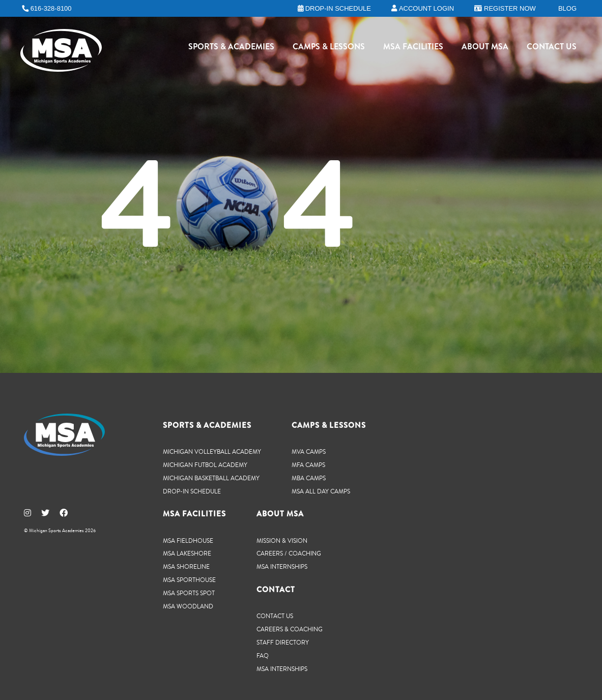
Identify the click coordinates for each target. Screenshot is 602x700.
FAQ (263, 655)
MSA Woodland (188, 606)
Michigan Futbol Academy (205, 465)
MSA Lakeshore (187, 553)
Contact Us (552, 49)
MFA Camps (308, 465)
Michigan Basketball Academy (211, 478)
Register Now (510, 8)
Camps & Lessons (329, 49)
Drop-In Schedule (192, 491)
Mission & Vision (282, 541)
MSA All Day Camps (321, 491)
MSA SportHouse (189, 580)
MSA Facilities (413, 49)
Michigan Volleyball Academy (212, 451)
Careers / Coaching (289, 553)
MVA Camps (309, 451)
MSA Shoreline (186, 566)
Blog (567, 8)
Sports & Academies (231, 49)
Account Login (426, 8)
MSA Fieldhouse (188, 541)
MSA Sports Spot (189, 593)
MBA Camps (309, 478)
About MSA (485, 49)
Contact (276, 590)
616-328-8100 (51, 8)
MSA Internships (282, 566)
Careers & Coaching (290, 629)
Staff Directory (283, 642)
